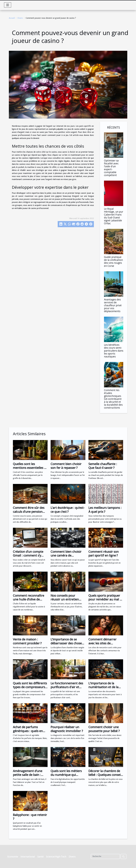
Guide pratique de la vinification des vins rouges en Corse (113, 261)
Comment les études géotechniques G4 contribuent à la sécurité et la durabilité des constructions (113, 399)
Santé (40, 857)
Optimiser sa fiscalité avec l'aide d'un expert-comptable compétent (111, 168)
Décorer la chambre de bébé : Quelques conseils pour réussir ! (106, 775)
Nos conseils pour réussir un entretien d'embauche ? (65, 599)
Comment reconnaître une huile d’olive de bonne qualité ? (29, 599)
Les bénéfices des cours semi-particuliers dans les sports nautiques (114, 351)
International (28, 857)
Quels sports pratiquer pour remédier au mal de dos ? (106, 599)
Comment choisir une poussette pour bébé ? (104, 729)
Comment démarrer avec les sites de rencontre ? (102, 643)
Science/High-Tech (56, 857)
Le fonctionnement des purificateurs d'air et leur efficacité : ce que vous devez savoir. (67, 689)
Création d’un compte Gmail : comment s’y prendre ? (28, 555)
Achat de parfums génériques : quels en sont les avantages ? (28, 731)
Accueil (12, 18)
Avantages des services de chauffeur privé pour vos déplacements (113, 305)
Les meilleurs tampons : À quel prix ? (105, 510)
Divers (20, 18)
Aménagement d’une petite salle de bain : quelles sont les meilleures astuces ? (28, 777)
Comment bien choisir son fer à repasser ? (66, 466)
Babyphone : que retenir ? (30, 817)
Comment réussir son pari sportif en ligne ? (104, 553)
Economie (13, 857)
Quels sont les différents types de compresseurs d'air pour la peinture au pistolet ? (30, 689)
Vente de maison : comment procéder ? (27, 641)
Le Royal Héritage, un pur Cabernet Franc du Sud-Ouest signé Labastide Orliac (114, 216)
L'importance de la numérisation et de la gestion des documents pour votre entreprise (105, 689)
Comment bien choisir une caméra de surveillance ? (66, 555)
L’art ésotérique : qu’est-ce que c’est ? (68, 510)
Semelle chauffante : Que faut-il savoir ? (103, 466)
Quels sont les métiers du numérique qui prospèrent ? (66, 775)
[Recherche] (105, 856)
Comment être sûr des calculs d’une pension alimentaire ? (29, 511)
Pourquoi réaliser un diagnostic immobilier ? (67, 729)
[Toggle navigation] (8, 5)
